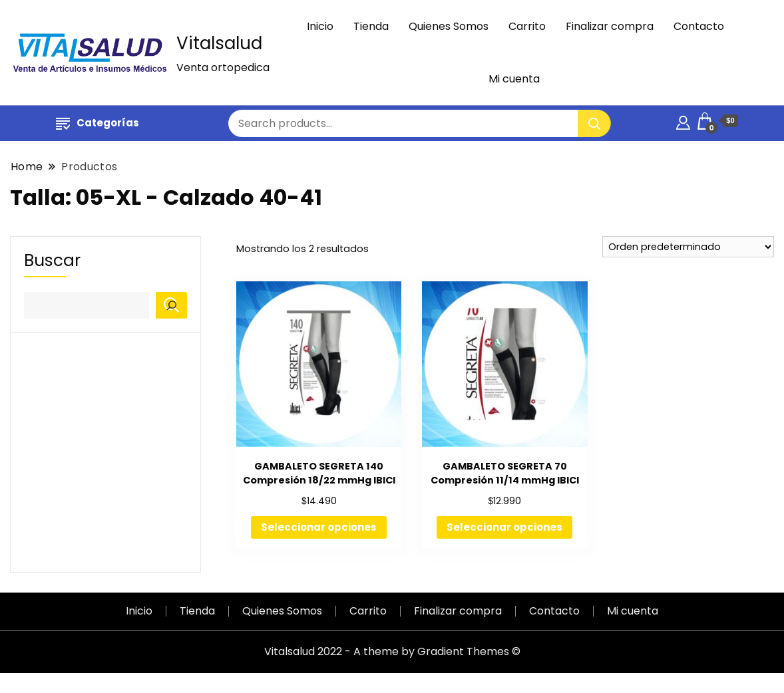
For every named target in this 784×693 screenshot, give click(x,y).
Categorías (98, 123)
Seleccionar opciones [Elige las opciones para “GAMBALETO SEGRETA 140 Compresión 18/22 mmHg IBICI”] (319, 527)
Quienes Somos (449, 26)
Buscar (52, 261)
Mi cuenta (514, 79)
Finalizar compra (610, 26)
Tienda (371, 26)
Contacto (699, 26)
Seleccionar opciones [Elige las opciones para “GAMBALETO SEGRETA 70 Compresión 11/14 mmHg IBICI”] (504, 527)
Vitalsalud (219, 43)
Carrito (527, 26)
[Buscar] (171, 305)
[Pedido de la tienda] (688, 247)
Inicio (320, 26)
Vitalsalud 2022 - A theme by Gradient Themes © (392, 651)
